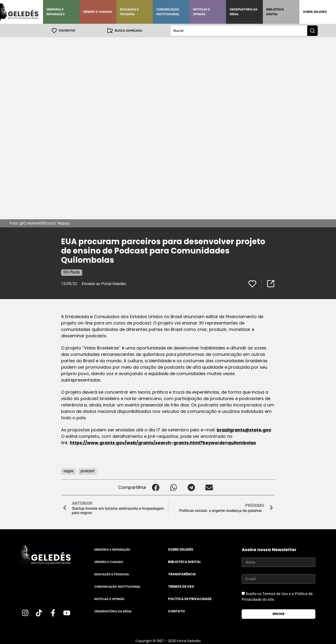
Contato (176, 611)
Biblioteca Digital (275, 12)
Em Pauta (72, 272)
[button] (156, 487)
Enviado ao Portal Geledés (104, 284)
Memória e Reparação (56, 12)
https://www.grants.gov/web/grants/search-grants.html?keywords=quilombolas (163, 442)
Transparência (182, 574)
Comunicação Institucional (168, 12)
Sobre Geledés (315, 12)
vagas (68, 471)
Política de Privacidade (190, 599)
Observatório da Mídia (243, 12)
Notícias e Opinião (201, 12)
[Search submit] (312, 30)
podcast (87, 471)
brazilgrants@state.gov (244, 430)
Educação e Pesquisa (129, 12)
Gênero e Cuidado (98, 12)
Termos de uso (181, 586)
